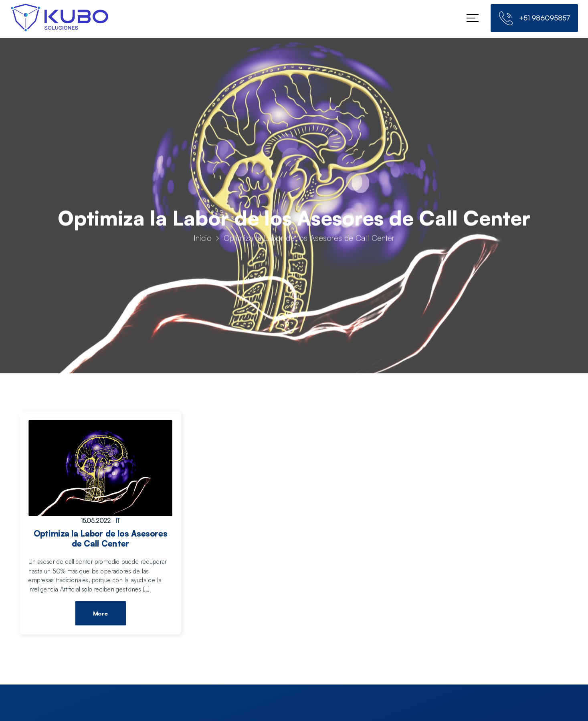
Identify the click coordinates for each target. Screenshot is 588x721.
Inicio (203, 240)
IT (118, 521)
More (100, 614)
